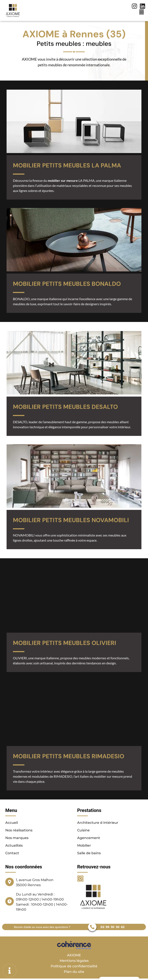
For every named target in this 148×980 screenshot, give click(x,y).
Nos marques (17, 838)
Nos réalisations (19, 830)
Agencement (89, 838)
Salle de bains (89, 853)
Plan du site (74, 972)
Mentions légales (74, 961)
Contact (12, 853)
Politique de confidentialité (74, 966)
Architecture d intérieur (98, 823)
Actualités (14, 845)
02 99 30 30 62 (112, 927)
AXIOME (74, 955)
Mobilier (84, 845)
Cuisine (83, 830)
